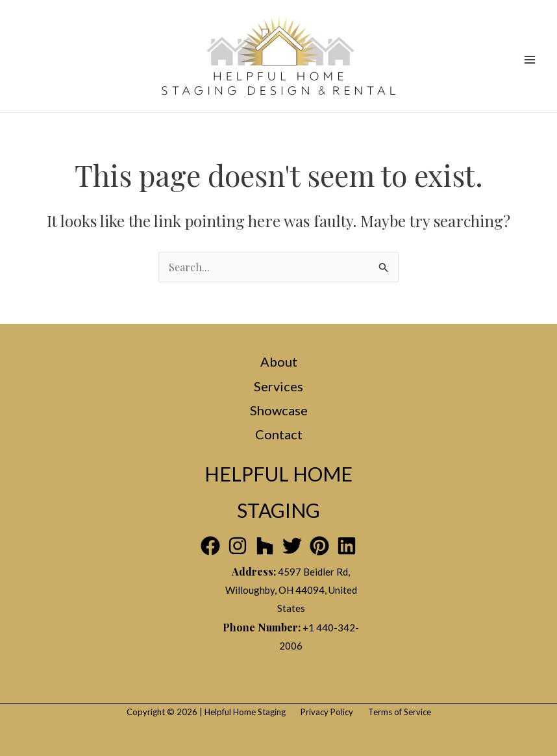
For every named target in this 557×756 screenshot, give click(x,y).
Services (278, 386)
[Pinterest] (319, 546)
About (279, 361)
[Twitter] (292, 546)
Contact (279, 434)
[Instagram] (238, 546)
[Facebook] (210, 546)
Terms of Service (400, 712)
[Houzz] (265, 546)
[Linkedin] (347, 546)
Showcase (279, 410)
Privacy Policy (327, 712)
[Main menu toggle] (530, 60)
